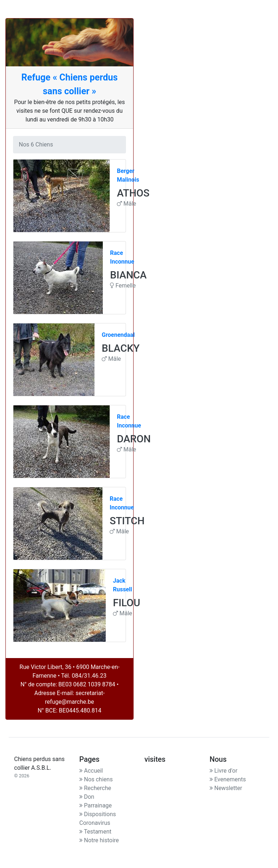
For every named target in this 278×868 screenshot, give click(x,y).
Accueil (91, 771)
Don (87, 797)
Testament (95, 832)
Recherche (95, 788)
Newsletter (226, 788)
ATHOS (133, 193)
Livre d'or (224, 771)
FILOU (127, 603)
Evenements (228, 779)
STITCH (127, 521)
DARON (134, 439)
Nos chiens (96, 779)
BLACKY (121, 348)
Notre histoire (99, 840)
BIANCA (128, 275)
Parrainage (96, 805)
